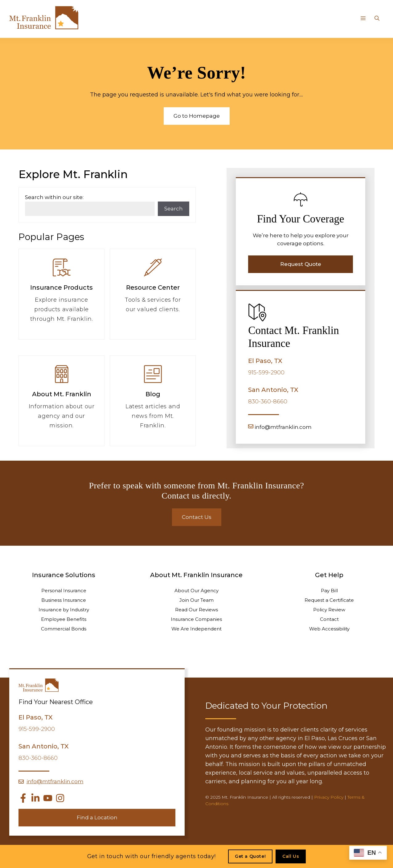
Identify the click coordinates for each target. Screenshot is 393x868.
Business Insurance (64, 600)
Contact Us (197, 517)
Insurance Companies (196, 619)
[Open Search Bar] (377, 18)
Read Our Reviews (196, 610)
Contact (329, 619)
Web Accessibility (329, 629)
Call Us (291, 856)
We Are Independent (196, 629)
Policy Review (329, 610)
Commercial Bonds (64, 629)
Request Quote (301, 264)
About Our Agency (196, 591)
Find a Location (97, 817)
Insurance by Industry (64, 610)
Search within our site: (54, 197)
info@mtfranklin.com (283, 427)
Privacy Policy (329, 797)
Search (174, 209)
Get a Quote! (250, 856)
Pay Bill (329, 591)
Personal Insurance (64, 591)
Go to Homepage (197, 116)
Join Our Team (196, 600)
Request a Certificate (329, 600)
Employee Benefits (64, 619)
